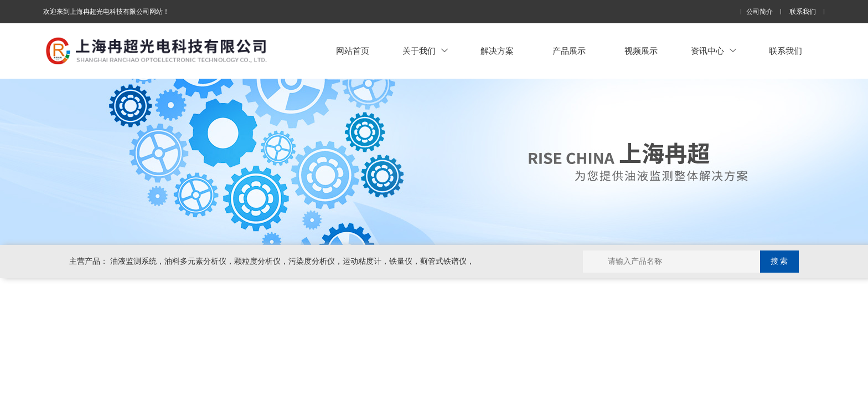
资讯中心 (714, 51)
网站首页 (353, 51)
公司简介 (759, 12)
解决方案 (497, 51)
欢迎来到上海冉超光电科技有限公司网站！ (106, 12)
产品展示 (569, 51)
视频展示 (641, 51)
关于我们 (425, 51)
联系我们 (803, 12)
